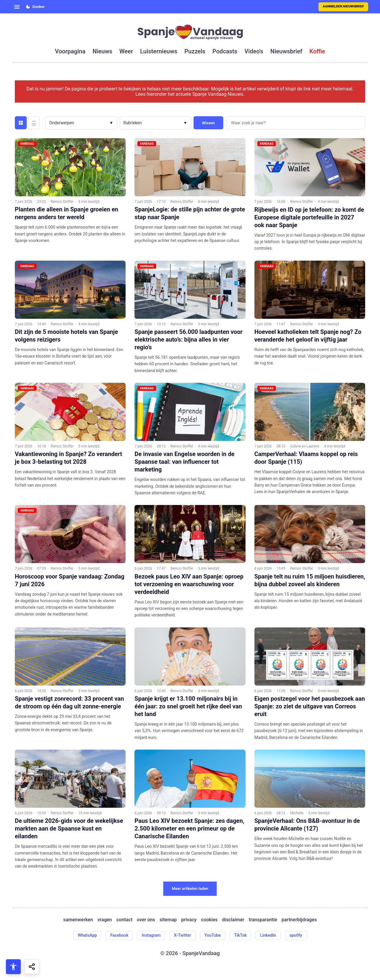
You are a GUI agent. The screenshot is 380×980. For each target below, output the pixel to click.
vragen (105, 920)
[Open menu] (17, 7)
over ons (146, 920)
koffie (317, 51)
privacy (189, 920)
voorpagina (70, 51)
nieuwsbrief (286, 51)
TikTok (241, 935)
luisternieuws (159, 51)
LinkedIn (268, 935)
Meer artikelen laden (190, 889)
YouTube (213, 935)
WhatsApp (87, 935)
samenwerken (78, 920)
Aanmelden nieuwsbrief (343, 6)
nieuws (102, 51)
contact (124, 920)
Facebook (119, 935)
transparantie (263, 920)
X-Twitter (183, 935)
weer (126, 51)
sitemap (168, 920)
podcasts (225, 51)
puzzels (195, 51)
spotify (296, 935)
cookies (209, 920)
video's (254, 51)
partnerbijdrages (299, 920)
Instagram (151, 935)
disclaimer (233, 920)
